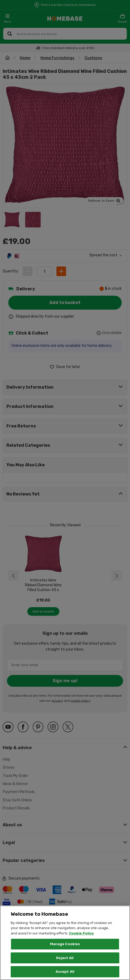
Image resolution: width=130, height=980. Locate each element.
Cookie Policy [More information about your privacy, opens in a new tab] (81, 933)
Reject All (65, 958)
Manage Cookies (65, 944)
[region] (65, 943)
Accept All (65, 972)
